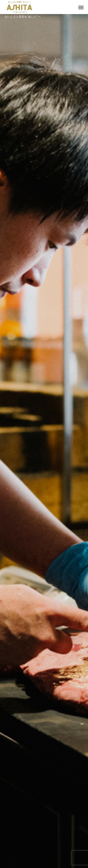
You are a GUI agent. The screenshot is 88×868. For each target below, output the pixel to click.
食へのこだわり (44, 813)
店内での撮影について (44, 845)
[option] (44, 91)
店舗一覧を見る (44, 596)
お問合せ (44, 837)
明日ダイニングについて (44, 806)
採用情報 (44, 829)
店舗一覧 (44, 821)
